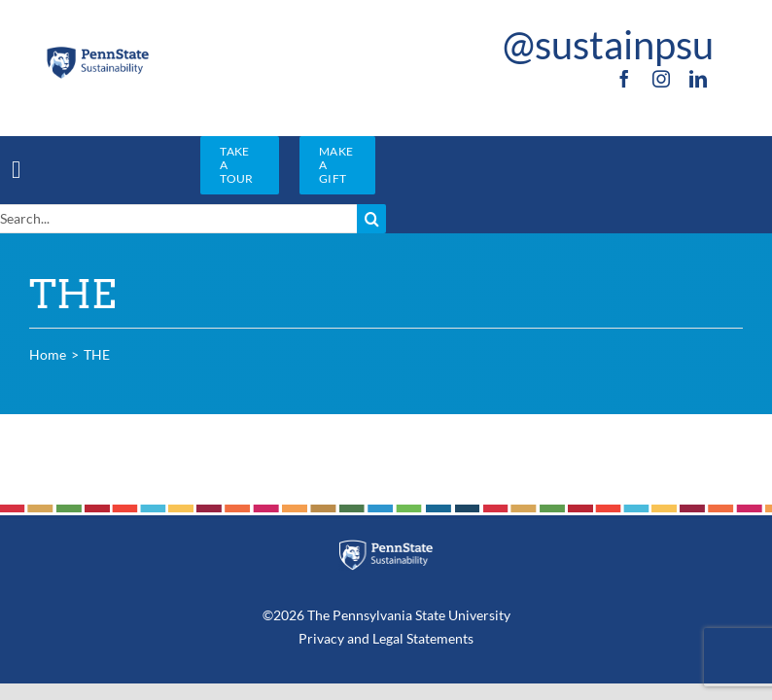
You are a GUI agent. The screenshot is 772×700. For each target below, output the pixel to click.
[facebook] (624, 79)
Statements (439, 638)
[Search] (371, 219)
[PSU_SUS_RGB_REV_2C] (386, 547)
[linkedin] (698, 79)
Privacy (321, 638)
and (358, 638)
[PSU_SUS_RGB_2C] (97, 52)
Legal (388, 638)
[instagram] (661, 79)
